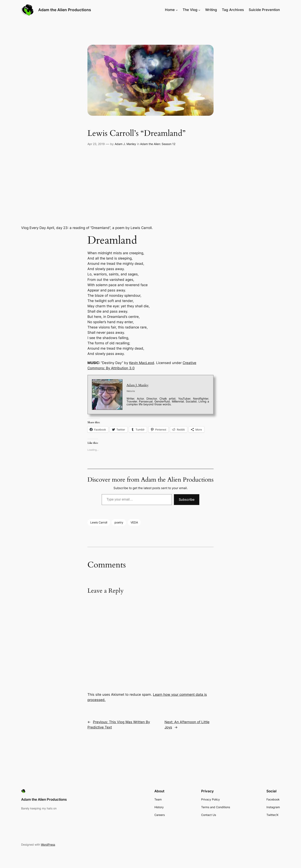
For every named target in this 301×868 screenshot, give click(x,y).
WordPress (48, 845)
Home (170, 10)
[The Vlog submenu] (199, 10)
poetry (119, 522)
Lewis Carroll (99, 522)
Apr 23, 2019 (96, 144)
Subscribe (187, 499)
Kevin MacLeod (142, 363)
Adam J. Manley (125, 144)
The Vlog (190, 10)
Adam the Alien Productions (65, 10)
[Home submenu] (177, 10)
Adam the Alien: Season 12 (158, 144)
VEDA (134, 522)
